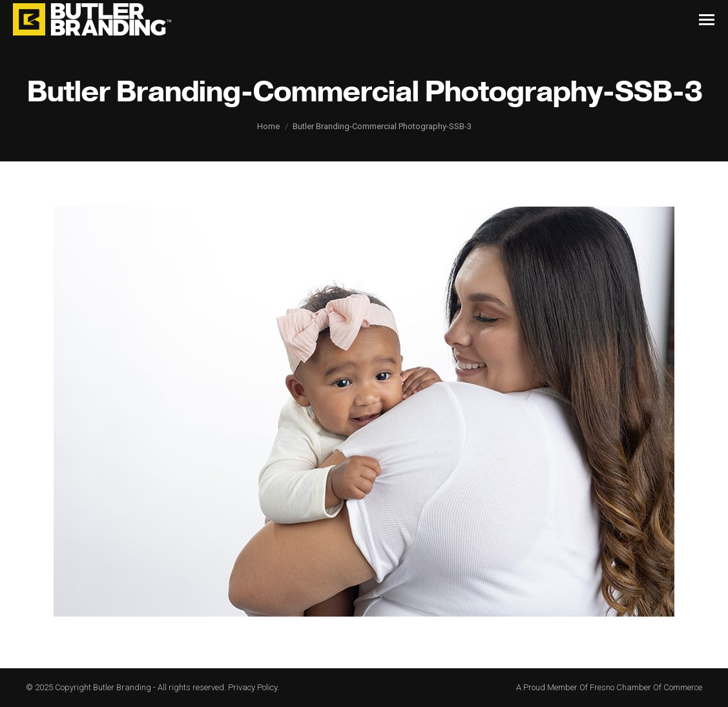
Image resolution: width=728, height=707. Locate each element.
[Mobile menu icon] (707, 20)
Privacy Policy (253, 687)
